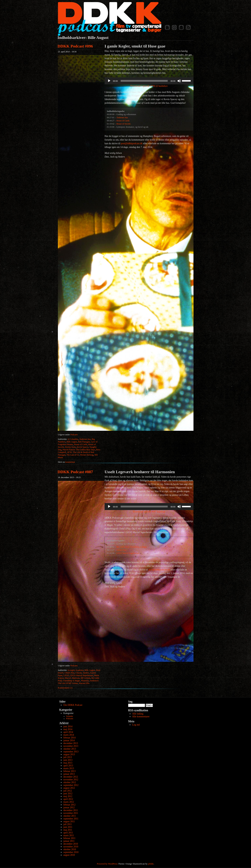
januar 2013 (69, 774)
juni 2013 (68, 760)
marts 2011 (69, 835)
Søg (130, 702)
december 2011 (71, 810)
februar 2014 (70, 738)
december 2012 (71, 777)
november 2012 (71, 780)
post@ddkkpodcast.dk (132, 143)
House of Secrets (123, 124)
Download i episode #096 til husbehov (149, 86)
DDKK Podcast (109, 19)
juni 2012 (68, 794)
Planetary (85, 681)
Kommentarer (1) (65, 688)
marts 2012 (69, 802)
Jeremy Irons (70, 447)
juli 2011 (68, 824)
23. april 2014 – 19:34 (67, 52)
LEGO (66, 675)
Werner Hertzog (87, 455)
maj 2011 (68, 830)
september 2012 (71, 785)
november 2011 (71, 813)
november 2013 (71, 746)
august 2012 (69, 788)
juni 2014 (68, 726)
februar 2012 (70, 805)
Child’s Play (122, 550)
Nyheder (70, 716)
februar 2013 (70, 771)
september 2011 (71, 819)
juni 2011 (68, 827)
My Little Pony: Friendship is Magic (132, 547)
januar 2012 (69, 807)
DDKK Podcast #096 (75, 46)
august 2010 (69, 855)
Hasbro (86, 673)
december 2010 (71, 844)
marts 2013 (69, 768)
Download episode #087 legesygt (149, 512)
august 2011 (69, 821)
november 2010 (71, 847)
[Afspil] (109, 81)
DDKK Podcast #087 (75, 472)
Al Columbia (73, 439)
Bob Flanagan (84, 442)
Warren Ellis (84, 683)
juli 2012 (68, 791)
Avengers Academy (75, 670)
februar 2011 (69, 838)
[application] (149, 81)
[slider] (144, 81)
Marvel (68, 678)
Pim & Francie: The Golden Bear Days (79, 450)
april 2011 (68, 833)
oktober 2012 (70, 782)
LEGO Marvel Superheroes (82, 675)
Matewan (76, 678)
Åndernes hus (85, 439)
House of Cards (81, 444)
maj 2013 (68, 763)
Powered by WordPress (107, 864)
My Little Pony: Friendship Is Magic (79, 679)
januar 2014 (69, 740)
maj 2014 (68, 729)
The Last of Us (73, 455)
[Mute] (179, 81)
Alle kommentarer (141, 717)
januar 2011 (69, 841)
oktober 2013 (70, 749)
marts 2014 (69, 735)
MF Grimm (85, 678)
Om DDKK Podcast (73, 705)
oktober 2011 (70, 816)
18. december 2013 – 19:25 (69, 477)
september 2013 (71, 752)
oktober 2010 (70, 849)
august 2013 (69, 754)
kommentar (66, 462)
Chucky (79, 673)
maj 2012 (68, 796)
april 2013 (68, 766)
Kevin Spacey (83, 447)
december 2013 (71, 743)
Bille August (72, 442)
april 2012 (68, 799)
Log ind (136, 725)
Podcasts (74, 435)
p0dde (151, 864)
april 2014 (68, 732)
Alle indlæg (138, 714)
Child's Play (69, 673)
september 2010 (71, 852)
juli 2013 (68, 757)
